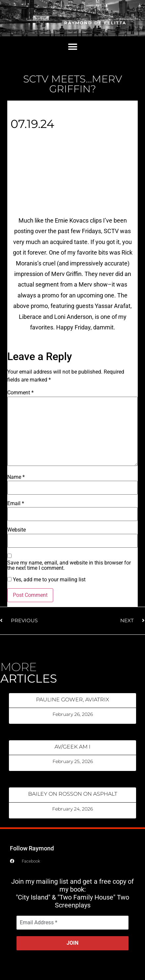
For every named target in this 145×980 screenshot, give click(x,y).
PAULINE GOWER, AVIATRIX (72, 700)
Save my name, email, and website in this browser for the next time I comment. (69, 566)
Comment (20, 393)
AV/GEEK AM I (72, 747)
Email (16, 504)
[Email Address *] (72, 923)
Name (16, 477)
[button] (72, 47)
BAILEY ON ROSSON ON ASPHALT (73, 794)
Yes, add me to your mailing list (46, 580)
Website (17, 530)
